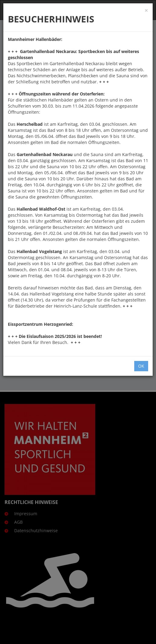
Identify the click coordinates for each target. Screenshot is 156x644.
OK (141, 366)
